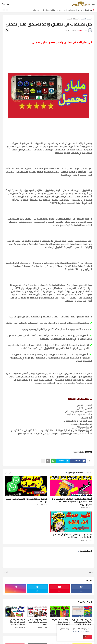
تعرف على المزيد (81, 631)
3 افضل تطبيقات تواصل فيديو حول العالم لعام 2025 (38, 622)
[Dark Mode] (8, 4)
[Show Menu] (94, 4)
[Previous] (7, 10)
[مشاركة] (7, 30)
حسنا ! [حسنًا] (87, 637)
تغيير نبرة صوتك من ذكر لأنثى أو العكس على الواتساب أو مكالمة (72, 536)
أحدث (91, 572)
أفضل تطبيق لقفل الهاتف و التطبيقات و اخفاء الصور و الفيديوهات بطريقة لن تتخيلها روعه (72, 502)
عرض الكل (9, 472)
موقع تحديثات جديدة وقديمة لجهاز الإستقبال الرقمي (61, 622)
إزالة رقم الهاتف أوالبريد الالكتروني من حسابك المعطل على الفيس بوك (57, 10)
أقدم (6, 572)
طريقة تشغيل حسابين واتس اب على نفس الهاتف (27, 500)
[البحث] (3, 4)
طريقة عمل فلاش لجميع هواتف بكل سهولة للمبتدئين (17, 622)
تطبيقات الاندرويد (73, 19)
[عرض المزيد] (43, 461)
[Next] (4, 10)
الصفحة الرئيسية (86, 19)
